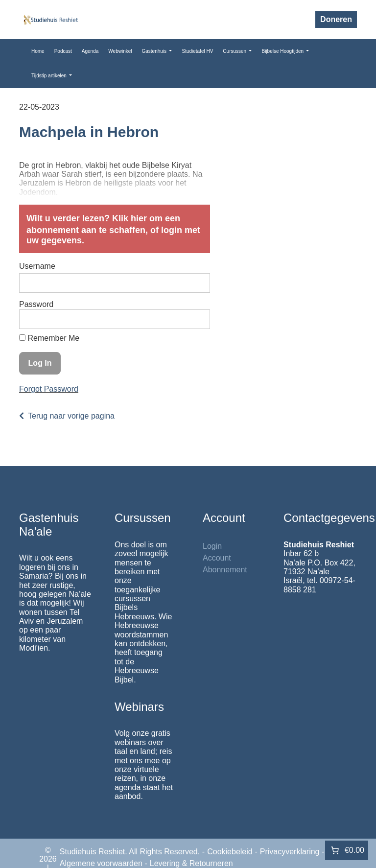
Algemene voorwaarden (101, 863)
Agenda (90, 51)
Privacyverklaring (290, 852)
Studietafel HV (197, 51)
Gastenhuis (154, 51)
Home (38, 51)
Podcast (63, 51)
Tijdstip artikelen (50, 76)
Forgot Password (49, 389)
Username (37, 266)
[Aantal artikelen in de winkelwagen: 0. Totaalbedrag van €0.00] (347, 850)
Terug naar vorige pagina (71, 416)
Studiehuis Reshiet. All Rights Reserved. (130, 852)
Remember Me (49, 338)
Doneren (336, 19)
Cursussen (235, 51)
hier (139, 218)
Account (217, 558)
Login (212, 546)
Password (36, 304)
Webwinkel (120, 51)
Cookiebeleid (230, 852)
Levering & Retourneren (191, 863)
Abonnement (225, 570)
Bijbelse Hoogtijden (283, 51)
